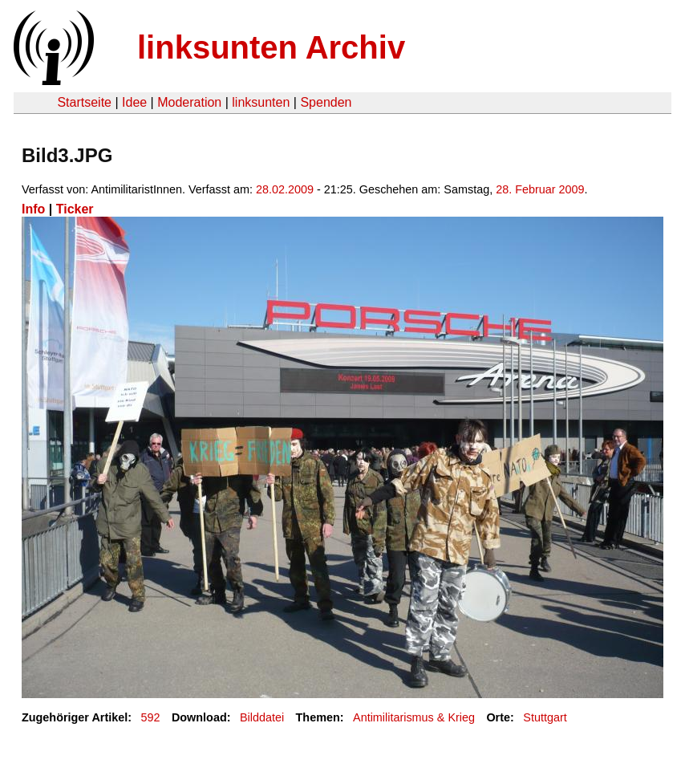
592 (151, 717)
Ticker (75, 209)
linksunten (261, 102)
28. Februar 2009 (540, 189)
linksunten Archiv (271, 47)
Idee (134, 102)
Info (33, 209)
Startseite (84, 102)
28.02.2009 (285, 189)
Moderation (189, 102)
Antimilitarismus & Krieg (414, 717)
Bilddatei (262, 717)
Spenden (326, 102)
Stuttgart (545, 717)
